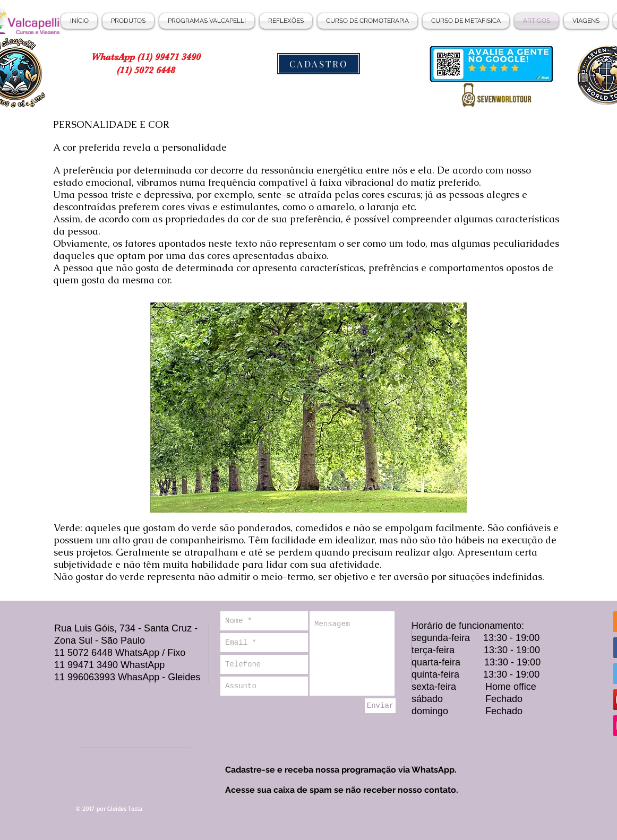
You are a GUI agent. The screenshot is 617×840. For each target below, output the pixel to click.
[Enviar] (380, 706)
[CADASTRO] (319, 64)
